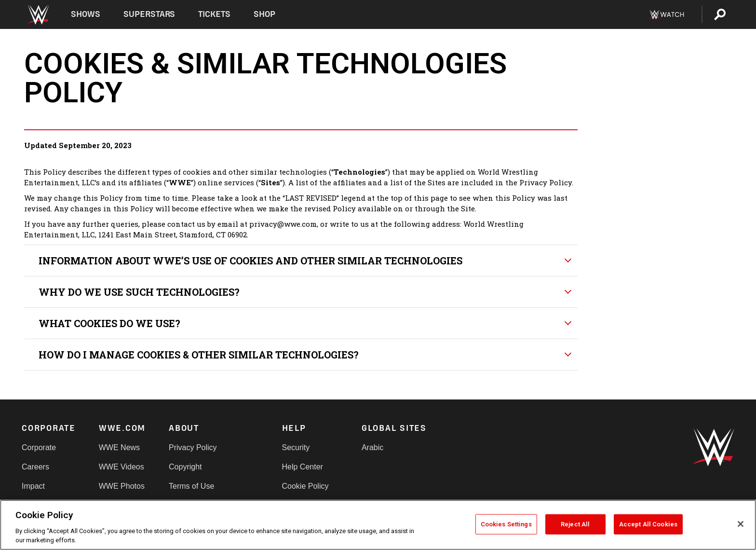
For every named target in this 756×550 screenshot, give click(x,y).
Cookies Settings (506, 524)
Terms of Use (191, 486)
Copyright (185, 467)
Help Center (303, 467)
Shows (86, 14)
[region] (378, 525)
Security (296, 447)
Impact (33, 486)
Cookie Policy (305, 486)
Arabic (372, 447)
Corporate (39, 447)
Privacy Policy (193, 447)
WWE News (119, 447)
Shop (264, 14)
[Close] (741, 524)
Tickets (214, 14)
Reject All (575, 524)
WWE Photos (122, 486)
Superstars (149, 14)
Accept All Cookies (648, 524)
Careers (35, 467)
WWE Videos (121, 467)
